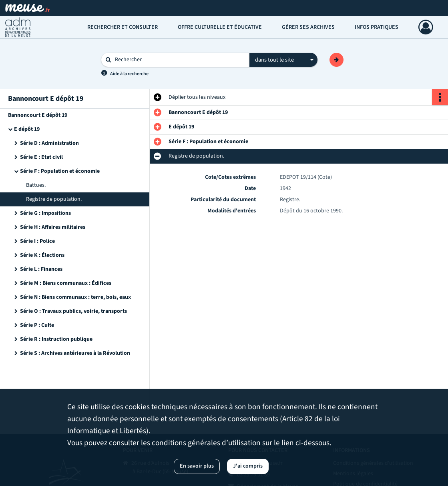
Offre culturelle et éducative (220, 27)
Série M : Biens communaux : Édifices (66, 283)
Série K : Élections (42, 255)
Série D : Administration (49, 143)
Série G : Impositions (45, 213)
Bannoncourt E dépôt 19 (38, 115)
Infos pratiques (377, 27)
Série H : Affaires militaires (53, 227)
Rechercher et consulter (123, 27)
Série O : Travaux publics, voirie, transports (73, 311)
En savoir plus (197, 466)
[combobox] (283, 60)
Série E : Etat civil (41, 157)
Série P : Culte (37, 325)
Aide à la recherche (129, 74)
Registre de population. (54, 199)
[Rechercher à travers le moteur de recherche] (179, 60)
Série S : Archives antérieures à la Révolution (75, 353)
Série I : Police (37, 241)
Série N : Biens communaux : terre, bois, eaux (75, 297)
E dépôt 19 (27, 129)
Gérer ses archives (308, 27)
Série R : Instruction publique (56, 339)
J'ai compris (248, 466)
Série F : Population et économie (60, 171)
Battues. (36, 185)
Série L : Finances (41, 269)
